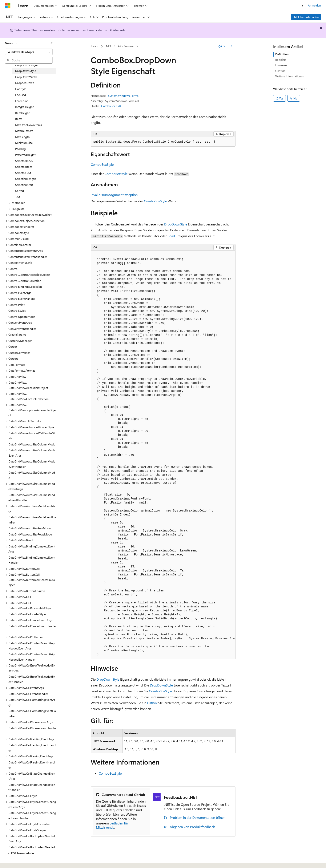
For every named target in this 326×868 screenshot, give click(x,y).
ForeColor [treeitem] (21, 101)
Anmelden (314, 5)
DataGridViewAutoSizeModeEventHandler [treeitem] (32, 520)
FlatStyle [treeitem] (21, 89)
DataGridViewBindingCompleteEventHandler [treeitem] (32, 560)
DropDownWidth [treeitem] (26, 77)
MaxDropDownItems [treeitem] (29, 125)
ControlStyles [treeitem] (17, 311)
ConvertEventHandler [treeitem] (22, 329)
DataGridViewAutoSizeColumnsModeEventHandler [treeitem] (32, 497)
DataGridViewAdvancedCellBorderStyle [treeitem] (32, 436)
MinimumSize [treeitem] (24, 143)
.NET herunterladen (306, 17)
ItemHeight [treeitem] (22, 113)
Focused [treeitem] (21, 95)
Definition (282, 54)
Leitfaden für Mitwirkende (112, 825)
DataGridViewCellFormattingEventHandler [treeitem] (32, 713)
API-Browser (126, 46)
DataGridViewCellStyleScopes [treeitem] (27, 830)
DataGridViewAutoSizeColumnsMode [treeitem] (32, 475)
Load (171, 236)
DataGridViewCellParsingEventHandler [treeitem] (32, 765)
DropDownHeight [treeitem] (27, 65)
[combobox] (29, 52)
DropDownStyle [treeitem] (26, 71)
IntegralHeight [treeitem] (24, 107)
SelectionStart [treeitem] (24, 185)
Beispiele (281, 60)
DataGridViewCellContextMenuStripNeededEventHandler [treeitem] (31, 657)
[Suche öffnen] (302, 6)
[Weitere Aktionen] (232, 46)
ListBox (152, 703)
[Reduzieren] (52, 43)
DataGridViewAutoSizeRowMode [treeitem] (29, 528)
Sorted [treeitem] (19, 191)
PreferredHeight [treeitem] (25, 155)
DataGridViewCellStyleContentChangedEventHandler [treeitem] (32, 815)
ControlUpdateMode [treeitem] (22, 317)
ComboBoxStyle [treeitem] (19, 233)
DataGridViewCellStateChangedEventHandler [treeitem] (32, 787)
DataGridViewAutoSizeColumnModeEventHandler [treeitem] (32, 464)
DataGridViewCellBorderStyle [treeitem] (27, 614)
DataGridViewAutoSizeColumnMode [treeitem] (32, 444)
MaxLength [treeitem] (22, 137)
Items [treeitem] (19, 119)
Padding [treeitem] (20, 149)
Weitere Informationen (290, 76)
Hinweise (281, 65)
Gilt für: (280, 71)
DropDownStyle (176, 224)
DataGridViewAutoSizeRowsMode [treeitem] (30, 534)
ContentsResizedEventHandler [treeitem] (28, 257)
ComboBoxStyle (102, 164)
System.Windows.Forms (123, 96)
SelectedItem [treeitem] (24, 167)
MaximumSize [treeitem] (24, 131)
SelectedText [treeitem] (23, 173)
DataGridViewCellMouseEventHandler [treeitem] (32, 731)
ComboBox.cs (110, 106)
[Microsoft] (8, 6)
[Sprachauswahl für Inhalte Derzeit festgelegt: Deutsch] (15, 860)
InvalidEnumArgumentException (114, 195)
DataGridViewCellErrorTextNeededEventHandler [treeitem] (32, 679)
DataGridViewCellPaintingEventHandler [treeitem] (32, 748)
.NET (108, 46)
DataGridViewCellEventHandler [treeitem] (28, 694)
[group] (163, 455)
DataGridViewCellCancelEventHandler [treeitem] (32, 629)
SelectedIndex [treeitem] (24, 161)
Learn (95, 46)
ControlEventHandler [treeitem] (22, 299)
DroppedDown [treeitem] (25, 83)
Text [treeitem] (18, 197)
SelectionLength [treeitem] (26, 179)
